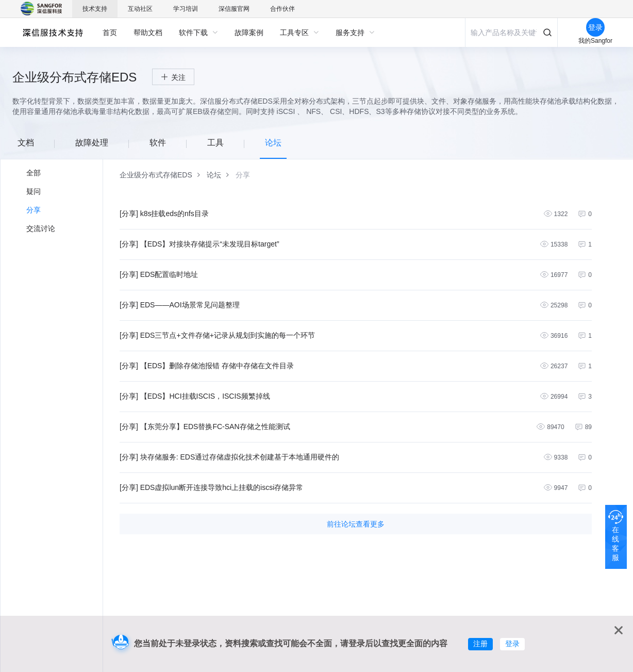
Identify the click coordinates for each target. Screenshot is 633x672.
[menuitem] (110, 32)
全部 (34, 173)
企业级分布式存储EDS (156, 175)
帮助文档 (148, 32)
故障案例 (249, 32)
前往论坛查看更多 (356, 524)
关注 (178, 77)
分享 (34, 210)
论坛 (214, 175)
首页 (110, 32)
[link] (156, 175)
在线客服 (615, 544)
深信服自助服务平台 (52, 32)
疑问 (34, 191)
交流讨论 (41, 228)
